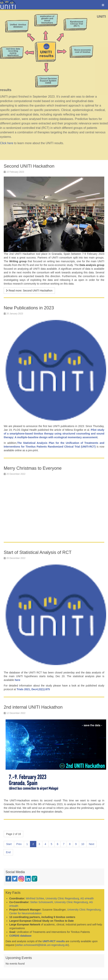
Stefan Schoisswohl (42, 902)
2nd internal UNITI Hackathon (33, 707)
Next (92, 844)
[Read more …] (29, 291)
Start (9, 844)
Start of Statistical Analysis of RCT (38, 552)
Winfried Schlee (35, 898)
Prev (19, 844)
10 (83, 844)
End (8, 852)
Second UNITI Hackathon (29, 166)
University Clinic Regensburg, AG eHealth (70, 898)
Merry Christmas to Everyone (33, 468)
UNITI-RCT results (54, 941)
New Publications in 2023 (29, 308)
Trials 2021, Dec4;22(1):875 (33, 689)
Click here (7, 143)
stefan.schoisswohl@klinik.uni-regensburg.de (42, 945)
